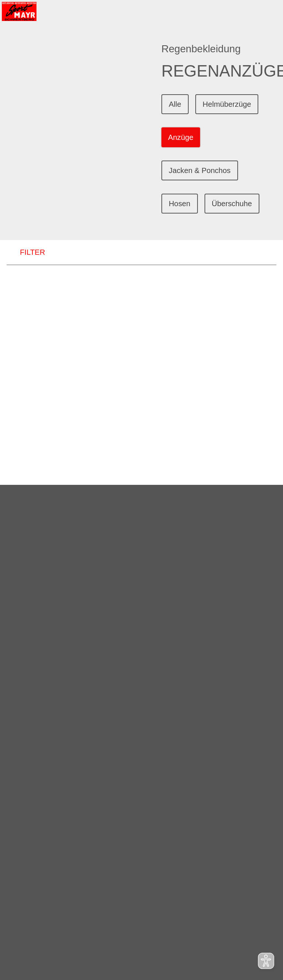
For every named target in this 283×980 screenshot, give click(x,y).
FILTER (26, 253)
